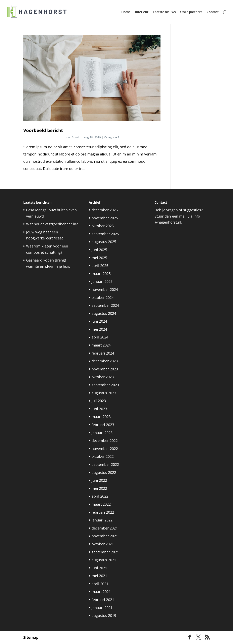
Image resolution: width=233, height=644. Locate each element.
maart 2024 (101, 345)
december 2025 (105, 210)
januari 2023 (102, 433)
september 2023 (105, 385)
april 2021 (100, 584)
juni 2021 (99, 568)
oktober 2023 (103, 377)
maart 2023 (101, 417)
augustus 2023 (104, 393)
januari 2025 (102, 281)
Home (126, 12)
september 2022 (105, 464)
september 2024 (105, 305)
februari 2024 (103, 353)
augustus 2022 (104, 472)
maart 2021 (101, 592)
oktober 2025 (103, 226)
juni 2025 (99, 250)
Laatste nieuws (164, 12)
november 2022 (105, 449)
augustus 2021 (104, 560)
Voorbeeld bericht (43, 130)
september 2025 (105, 234)
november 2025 (105, 218)
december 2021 (105, 528)
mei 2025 (99, 258)
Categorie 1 (112, 137)
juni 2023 (99, 409)
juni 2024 (99, 321)
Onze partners (191, 12)
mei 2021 (99, 576)
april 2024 (100, 337)
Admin (76, 137)
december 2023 (105, 361)
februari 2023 (103, 425)
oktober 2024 (103, 297)
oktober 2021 (103, 544)
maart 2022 (101, 504)
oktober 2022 (103, 456)
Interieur (142, 12)
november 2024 (105, 289)
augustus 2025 (104, 242)
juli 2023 (99, 401)
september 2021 (105, 552)
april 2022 (100, 496)
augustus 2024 (104, 313)
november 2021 (105, 536)
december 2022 (105, 441)
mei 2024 (99, 329)
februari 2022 (103, 512)
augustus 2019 (104, 615)
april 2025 (100, 266)
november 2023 (105, 369)
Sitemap (31, 637)
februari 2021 (103, 600)
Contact (213, 12)
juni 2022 (99, 480)
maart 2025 (101, 274)
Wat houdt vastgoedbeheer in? (52, 224)
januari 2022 (102, 520)
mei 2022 (99, 488)
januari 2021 (102, 608)
